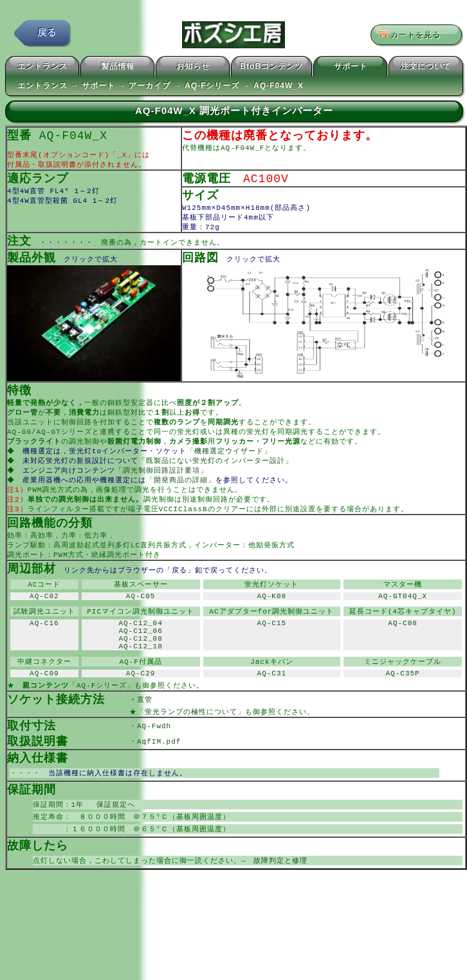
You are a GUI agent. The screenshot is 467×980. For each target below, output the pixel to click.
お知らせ (193, 68)
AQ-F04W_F (243, 150)
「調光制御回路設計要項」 (163, 484)
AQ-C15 (272, 647)
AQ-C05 (141, 618)
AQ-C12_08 (140, 667)
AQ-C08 (403, 647)
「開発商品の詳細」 (182, 494)
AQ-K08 (272, 618)
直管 (164, 734)
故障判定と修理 (280, 902)
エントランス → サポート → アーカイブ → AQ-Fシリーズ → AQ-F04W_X (160, 88)
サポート (351, 68)
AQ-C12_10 (140, 676)
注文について (426, 68)
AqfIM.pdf (159, 777)
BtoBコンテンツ (271, 68)
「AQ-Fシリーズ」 (102, 719)
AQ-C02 (44, 618)
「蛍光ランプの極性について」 (191, 747)
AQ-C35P (403, 706)
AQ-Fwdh (154, 761)
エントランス (42, 68)
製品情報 (118, 68)
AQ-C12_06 (140, 657)
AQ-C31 (272, 706)
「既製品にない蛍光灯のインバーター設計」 (217, 474)
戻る (47, 35)
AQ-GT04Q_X (403, 618)
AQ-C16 (44, 647)
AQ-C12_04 (140, 647)
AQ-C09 (44, 706)
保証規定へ (112, 843)
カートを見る (412, 35)
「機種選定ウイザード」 (230, 463)
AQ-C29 (141, 706)
